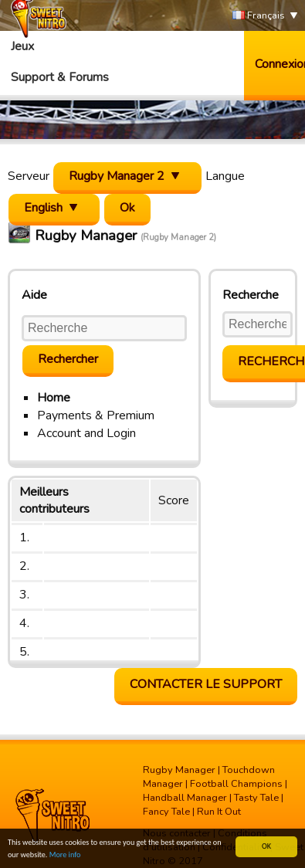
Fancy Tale (166, 812)
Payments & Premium (96, 415)
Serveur (29, 176)
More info (65, 862)
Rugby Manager (179, 770)
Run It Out (219, 812)
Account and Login (86, 433)
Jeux (22, 46)
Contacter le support (206, 684)
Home (54, 398)
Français (259, 16)
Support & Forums (60, 77)
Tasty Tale (256, 798)
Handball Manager (185, 798)
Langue (225, 176)
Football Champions (236, 784)
